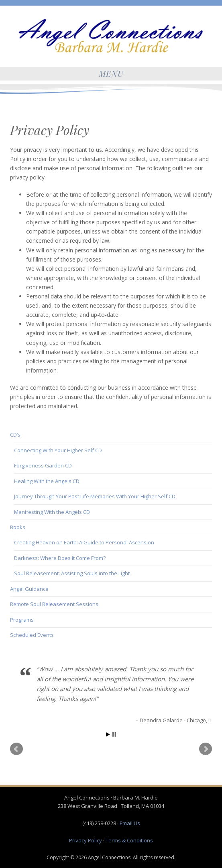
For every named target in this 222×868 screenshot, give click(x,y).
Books (18, 527)
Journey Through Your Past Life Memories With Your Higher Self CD (95, 496)
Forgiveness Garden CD (43, 465)
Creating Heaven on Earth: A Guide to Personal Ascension (84, 542)
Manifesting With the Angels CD (52, 512)
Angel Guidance (29, 589)
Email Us (130, 823)
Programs (22, 620)
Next (206, 749)
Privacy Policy (86, 840)
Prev (16, 749)
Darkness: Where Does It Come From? (60, 558)
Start (108, 734)
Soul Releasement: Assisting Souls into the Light (72, 573)
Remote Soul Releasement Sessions (54, 604)
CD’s (15, 435)
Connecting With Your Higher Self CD (58, 450)
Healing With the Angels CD (47, 481)
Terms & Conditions (129, 840)
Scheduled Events (32, 635)
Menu (111, 74)
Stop (114, 734)
